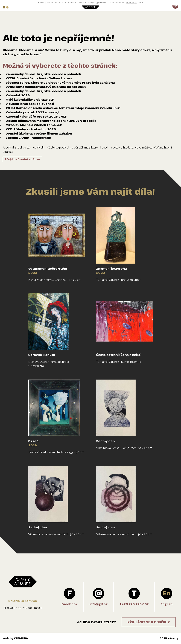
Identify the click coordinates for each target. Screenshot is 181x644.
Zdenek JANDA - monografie (28, 138)
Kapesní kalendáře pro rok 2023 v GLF (36, 116)
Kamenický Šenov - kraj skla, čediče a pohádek (43, 74)
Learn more (131, 3)
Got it (140, 3)
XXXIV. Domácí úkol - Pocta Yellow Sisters (39, 78)
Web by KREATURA (15, 638)
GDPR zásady (169, 638)
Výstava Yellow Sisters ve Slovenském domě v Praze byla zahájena (60, 83)
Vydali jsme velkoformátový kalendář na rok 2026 (46, 87)
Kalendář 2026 (18, 95)
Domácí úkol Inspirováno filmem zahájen (39, 133)
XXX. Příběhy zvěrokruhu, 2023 (31, 129)
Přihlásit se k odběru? (149, 622)
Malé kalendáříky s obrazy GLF (30, 100)
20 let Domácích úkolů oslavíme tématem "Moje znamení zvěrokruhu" (63, 108)
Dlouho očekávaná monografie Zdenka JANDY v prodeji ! (51, 121)
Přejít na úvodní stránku (22, 159)
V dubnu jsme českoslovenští (30, 104)
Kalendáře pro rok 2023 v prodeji (32, 112)
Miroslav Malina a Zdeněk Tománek (34, 125)
